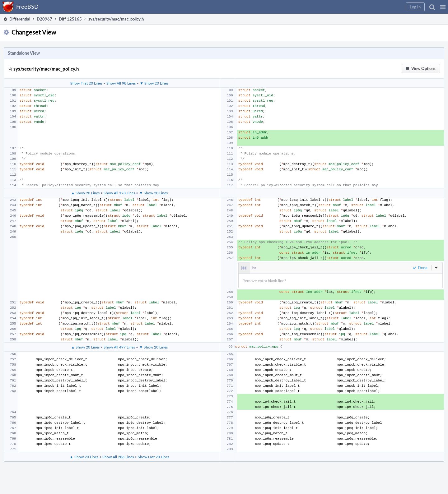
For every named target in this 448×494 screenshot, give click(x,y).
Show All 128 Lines (119, 193)
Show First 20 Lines (86, 83)
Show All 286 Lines (118, 457)
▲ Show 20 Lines (85, 193)
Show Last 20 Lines (154, 457)
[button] (443, 7)
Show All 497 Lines (119, 347)
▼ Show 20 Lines (154, 83)
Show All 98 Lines (121, 83)
